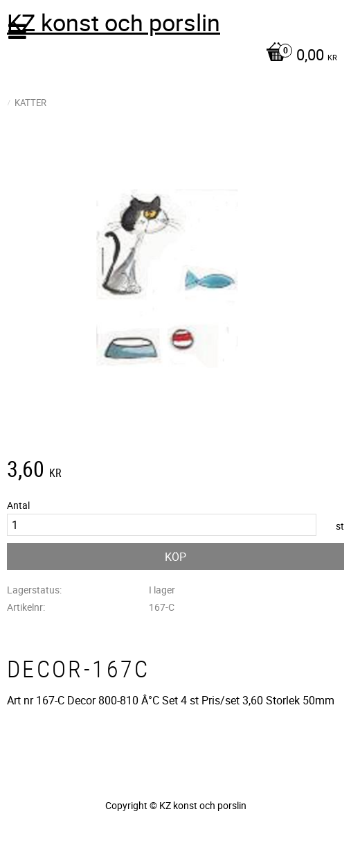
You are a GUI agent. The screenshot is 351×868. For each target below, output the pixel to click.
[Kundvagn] (172, 56)
